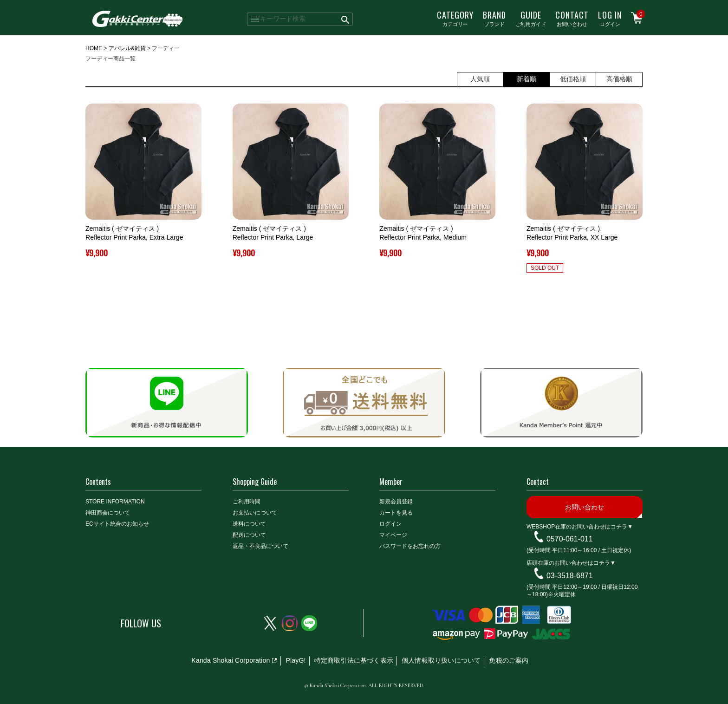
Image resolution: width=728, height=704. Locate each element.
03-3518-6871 (570, 576)
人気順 (480, 79)
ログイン (610, 18)
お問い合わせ (572, 18)
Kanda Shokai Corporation (231, 660)
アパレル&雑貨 (127, 48)
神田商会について (108, 513)
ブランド (494, 18)
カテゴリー (455, 18)
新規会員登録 (396, 502)
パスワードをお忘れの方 (410, 546)
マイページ (393, 535)
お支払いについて (255, 513)
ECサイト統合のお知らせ (117, 524)
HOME (94, 48)
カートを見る (396, 513)
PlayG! (296, 660)
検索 (346, 19)
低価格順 (573, 79)
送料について (249, 524)
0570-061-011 (570, 539)
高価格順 (619, 79)
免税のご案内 (509, 660)
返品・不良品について (260, 546)
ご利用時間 (247, 502)
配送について (249, 535)
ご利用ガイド (531, 18)
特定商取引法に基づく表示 (354, 660)
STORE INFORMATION (115, 502)
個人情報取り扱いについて (441, 660)
